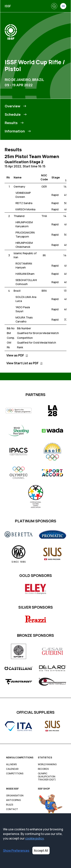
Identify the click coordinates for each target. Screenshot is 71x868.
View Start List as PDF (25, 363)
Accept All (41, 851)
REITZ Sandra (24, 203)
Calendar (12, 769)
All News (11, 764)
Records (43, 769)
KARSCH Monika (25, 209)
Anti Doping (13, 800)
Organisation (15, 796)
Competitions (15, 774)
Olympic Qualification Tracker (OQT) (47, 777)
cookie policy (34, 838)
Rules (10, 805)
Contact (12, 809)
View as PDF (17, 355)
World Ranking (47, 764)
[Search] (54, 6)
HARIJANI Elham (25, 274)
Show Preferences (16, 851)
